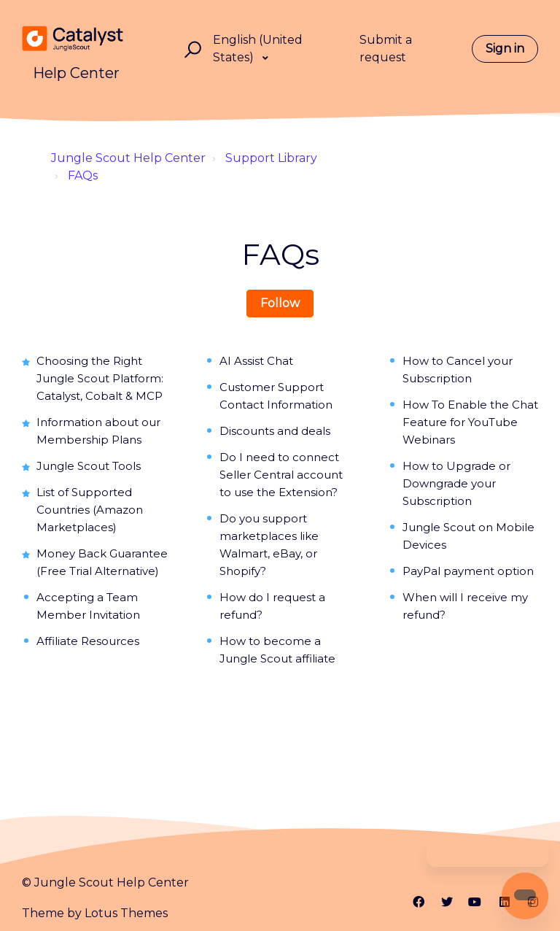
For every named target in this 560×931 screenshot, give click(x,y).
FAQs (83, 175)
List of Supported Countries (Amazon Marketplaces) (90, 510)
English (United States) (258, 49)
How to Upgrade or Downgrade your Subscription (456, 483)
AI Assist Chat (256, 361)
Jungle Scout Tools (89, 466)
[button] (191, 49)
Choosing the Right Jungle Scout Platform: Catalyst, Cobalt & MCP (100, 378)
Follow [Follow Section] (280, 303)
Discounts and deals (275, 431)
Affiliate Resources (88, 641)
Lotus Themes (126, 913)
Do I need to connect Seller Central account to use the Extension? (281, 475)
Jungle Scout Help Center (128, 158)
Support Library (271, 158)
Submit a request (386, 49)
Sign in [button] (505, 49)
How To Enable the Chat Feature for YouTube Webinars (470, 422)
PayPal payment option (468, 571)
